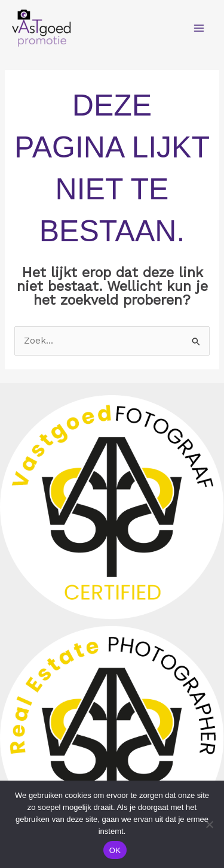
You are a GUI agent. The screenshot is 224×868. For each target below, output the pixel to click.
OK (115, 850)
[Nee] (209, 824)
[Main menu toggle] (199, 28)
